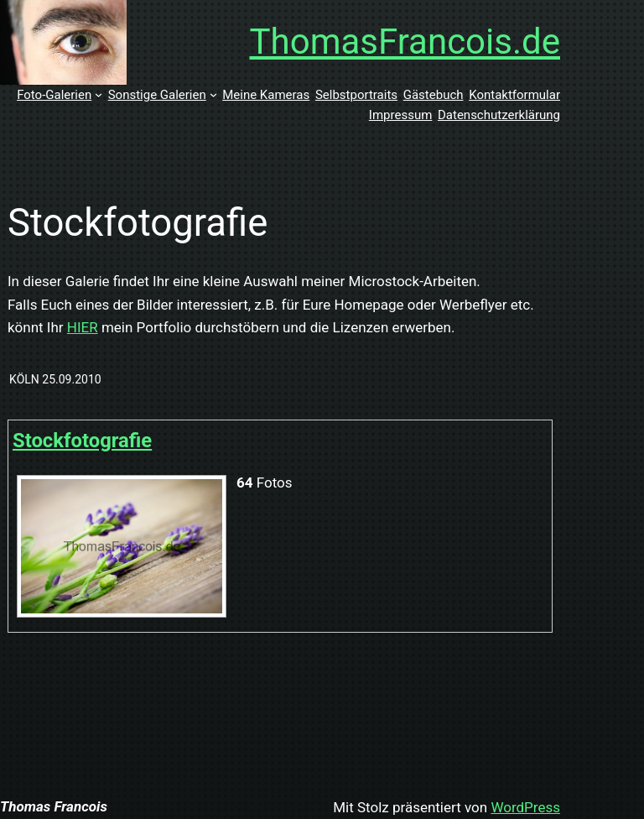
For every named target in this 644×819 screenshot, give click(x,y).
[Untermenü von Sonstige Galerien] (213, 94)
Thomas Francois (54, 806)
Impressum (400, 115)
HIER (83, 327)
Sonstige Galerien (157, 95)
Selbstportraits (356, 95)
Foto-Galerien (54, 95)
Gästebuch (434, 95)
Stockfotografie (82, 441)
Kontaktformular (514, 95)
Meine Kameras (266, 95)
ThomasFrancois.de (405, 42)
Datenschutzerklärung (499, 115)
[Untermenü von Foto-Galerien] (99, 94)
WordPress (525, 807)
